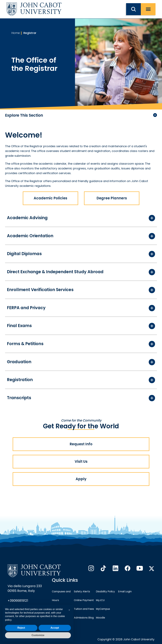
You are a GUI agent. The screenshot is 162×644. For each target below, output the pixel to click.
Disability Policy (105, 591)
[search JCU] (133, 9)
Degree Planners (112, 198)
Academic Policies (50, 198)
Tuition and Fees (84, 609)
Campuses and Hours (61, 596)
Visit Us (81, 462)
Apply (81, 479)
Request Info (81, 444)
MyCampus (103, 609)
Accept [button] (55, 628)
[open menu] (148, 9)
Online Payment (84, 600)
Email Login (125, 591)
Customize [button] (38, 635)
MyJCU (100, 600)
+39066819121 (18, 601)
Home (16, 33)
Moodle (100, 618)
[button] (69, 610)
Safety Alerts (82, 591)
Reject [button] (21, 628)
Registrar (30, 33)
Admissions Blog (84, 618)
